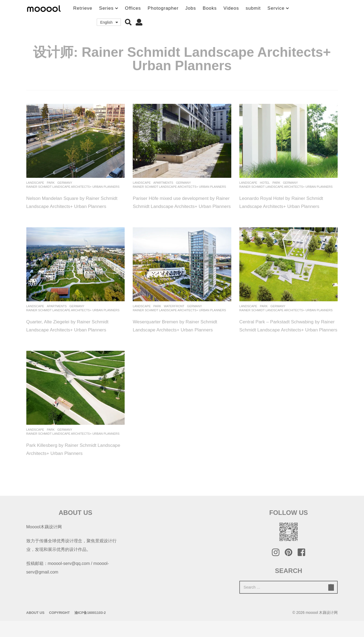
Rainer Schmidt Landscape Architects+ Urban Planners (73, 187)
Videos (231, 8)
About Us (35, 629)
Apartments (163, 183)
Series (106, 8)
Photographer (163, 8)
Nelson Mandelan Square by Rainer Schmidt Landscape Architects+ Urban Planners (72, 206)
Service (276, 8)
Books (210, 8)
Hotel (265, 183)
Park (51, 183)
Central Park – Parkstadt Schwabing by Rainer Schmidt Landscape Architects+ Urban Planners (286, 338)
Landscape (35, 183)
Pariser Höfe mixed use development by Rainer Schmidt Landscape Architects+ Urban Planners (180, 206)
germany (65, 183)
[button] (128, 22)
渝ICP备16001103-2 (90, 629)
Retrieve (83, 8)
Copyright (59, 629)
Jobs (191, 8)
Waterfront (174, 314)
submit (253, 8)
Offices (133, 8)
